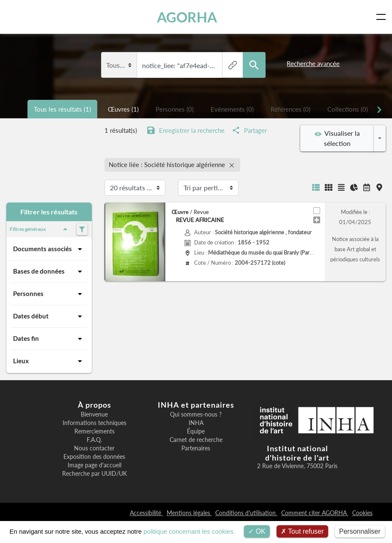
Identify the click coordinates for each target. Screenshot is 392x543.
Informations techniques (95, 423)
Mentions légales (189, 513)
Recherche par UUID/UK (95, 474)
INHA (196, 423)
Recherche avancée (313, 63)
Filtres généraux (40, 229)
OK (257, 531)
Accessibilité (146, 513)
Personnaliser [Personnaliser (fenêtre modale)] (360, 531)
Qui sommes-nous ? (196, 414)
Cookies (362, 513)
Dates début (49, 316)
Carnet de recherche (196, 440)
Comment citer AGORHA (315, 513)
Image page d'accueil (95, 465)
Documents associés (49, 249)
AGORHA (187, 17)
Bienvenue (94, 414)
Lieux (49, 361)
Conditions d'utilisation (246, 513)
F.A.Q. (94, 440)
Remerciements (95, 431)
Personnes (49, 294)
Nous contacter (94, 448)
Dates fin (49, 339)
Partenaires (196, 448)
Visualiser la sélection (337, 138)
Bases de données (49, 271)
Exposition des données (94, 457)
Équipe (196, 431)
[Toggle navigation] (383, 17)
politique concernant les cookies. (189, 531)
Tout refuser (302, 531)
